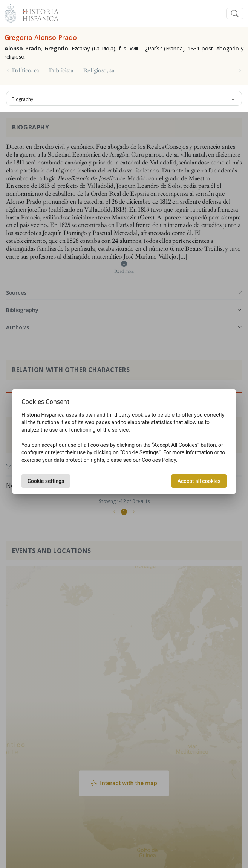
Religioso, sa (99, 70)
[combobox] (124, 98)
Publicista (61, 70)
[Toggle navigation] (235, 14)
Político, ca (25, 70)
